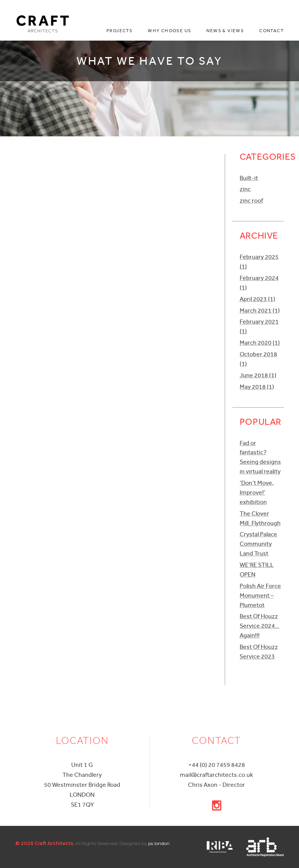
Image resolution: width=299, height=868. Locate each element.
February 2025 (259, 262)
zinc (245, 189)
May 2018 (257, 387)
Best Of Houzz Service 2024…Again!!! (260, 626)
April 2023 (257, 299)
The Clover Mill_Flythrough (260, 518)
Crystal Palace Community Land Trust (258, 544)
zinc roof (251, 201)
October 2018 (258, 359)
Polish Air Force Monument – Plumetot (260, 595)
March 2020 (260, 343)
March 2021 (260, 310)
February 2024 (259, 283)
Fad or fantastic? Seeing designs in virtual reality (260, 457)
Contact (271, 31)
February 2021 (259, 326)
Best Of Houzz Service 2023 (259, 652)
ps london (159, 843)
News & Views (225, 31)
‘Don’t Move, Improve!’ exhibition (257, 492)
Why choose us (169, 31)
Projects (119, 31)
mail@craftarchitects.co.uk (216, 775)
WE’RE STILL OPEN (257, 570)
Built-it (249, 178)
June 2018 (258, 375)
